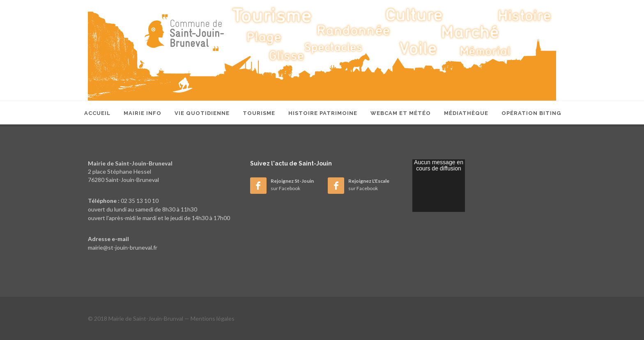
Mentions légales (213, 318)
